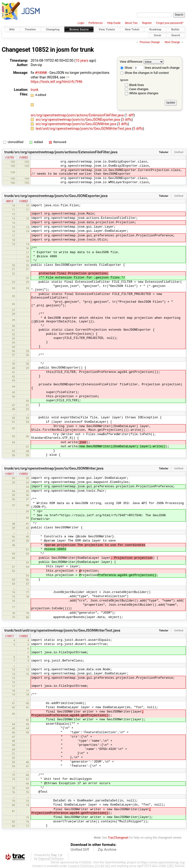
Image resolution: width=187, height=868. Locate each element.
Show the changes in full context (145, 73)
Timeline (30, 30)
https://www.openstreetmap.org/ (163, 862)
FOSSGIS (85, 862)
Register (147, 23)
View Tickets (107, 30)
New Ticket (132, 30)
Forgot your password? (170, 23)
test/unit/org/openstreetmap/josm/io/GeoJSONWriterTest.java (84, 129)
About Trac (131, 23)
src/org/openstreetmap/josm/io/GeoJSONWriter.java (76, 124)
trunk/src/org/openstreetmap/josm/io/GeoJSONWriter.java (54, 468)
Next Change (172, 42)
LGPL (170, 866)
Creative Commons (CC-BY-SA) (89, 866)
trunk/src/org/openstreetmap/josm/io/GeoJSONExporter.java (56, 196)
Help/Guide (114, 23)
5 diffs (138, 129)
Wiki (12, 30)
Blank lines (137, 85)
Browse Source (79, 30)
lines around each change (156, 68)
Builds (175, 30)
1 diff (130, 115)
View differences (131, 62)
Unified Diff (80, 850)
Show (126, 68)
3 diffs (127, 120)
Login (81, 23)
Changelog (53, 30)
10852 (40, 50)
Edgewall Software (51, 859)
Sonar (158, 35)
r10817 (9, 474)
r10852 (24, 157)
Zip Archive (107, 850)
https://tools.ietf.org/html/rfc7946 (56, 79)
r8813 (9, 201)
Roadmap (155, 30)
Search (176, 35)
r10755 (9, 157)
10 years (82, 60)
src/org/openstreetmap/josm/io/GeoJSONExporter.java (78, 120)
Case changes (139, 89)
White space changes (144, 93)
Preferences (96, 23)
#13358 (41, 73)
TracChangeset (118, 838)
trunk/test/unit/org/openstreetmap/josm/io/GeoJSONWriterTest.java (62, 630)
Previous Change (150, 42)
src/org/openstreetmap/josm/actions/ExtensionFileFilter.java (78, 115)
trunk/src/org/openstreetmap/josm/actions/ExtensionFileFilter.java (61, 152)
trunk (87, 50)
